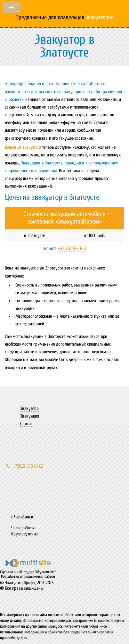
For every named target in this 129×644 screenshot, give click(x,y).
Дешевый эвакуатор (23, 147)
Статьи (26, 424)
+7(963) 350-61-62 (25, 466)
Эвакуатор (29, 408)
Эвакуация (30, 416)
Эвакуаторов (100, 17)
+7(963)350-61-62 (72, 248)
